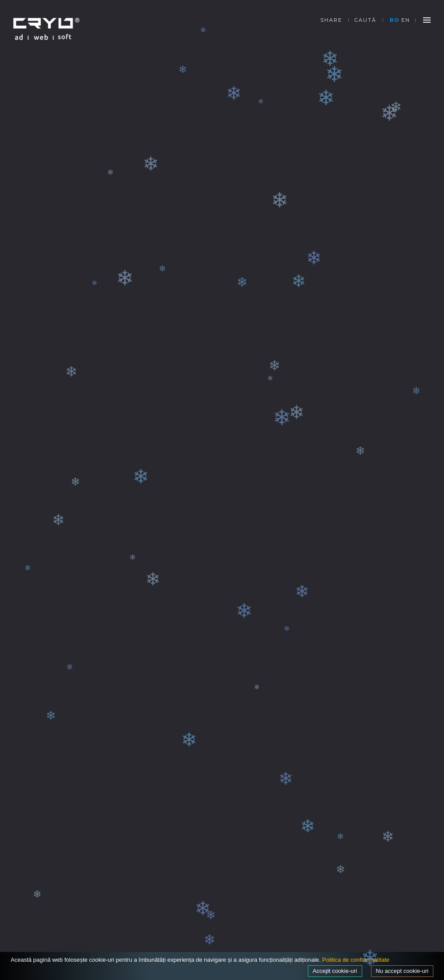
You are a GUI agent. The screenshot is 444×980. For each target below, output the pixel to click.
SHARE (331, 20)
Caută (365, 20)
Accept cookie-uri (335, 971)
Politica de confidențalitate (356, 960)
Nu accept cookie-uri (402, 971)
